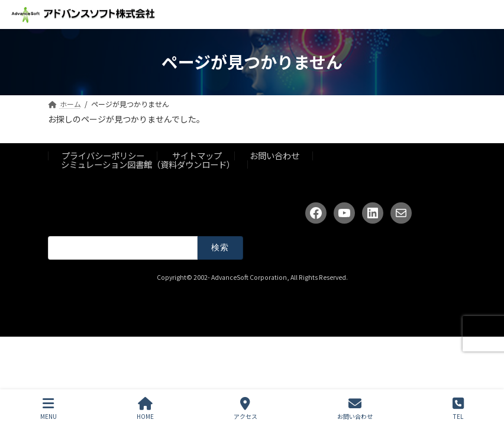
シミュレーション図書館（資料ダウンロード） (148, 164)
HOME (145, 409)
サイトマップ (197, 155)
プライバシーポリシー (103, 155)
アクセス (245, 409)
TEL (458, 409)
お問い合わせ (274, 155)
